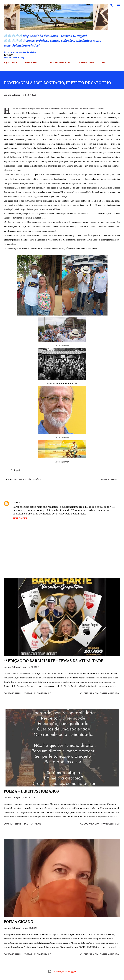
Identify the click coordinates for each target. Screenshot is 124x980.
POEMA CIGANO (18, 922)
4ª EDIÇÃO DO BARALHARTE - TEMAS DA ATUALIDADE (53, 661)
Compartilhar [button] (108, 479)
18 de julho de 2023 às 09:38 (36, 503)
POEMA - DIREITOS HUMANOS (31, 791)
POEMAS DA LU (33, 62)
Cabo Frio (18, 479)
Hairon (16, 503)
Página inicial (10, 62)
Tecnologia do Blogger (62, 971)
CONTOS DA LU (86, 62)
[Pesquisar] (111, 5)
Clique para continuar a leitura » (100, 693)
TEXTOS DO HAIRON (59, 62)
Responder (20, 518)
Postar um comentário (37, 693)
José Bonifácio (33, 479)
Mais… (105, 62)
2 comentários (32, 824)
